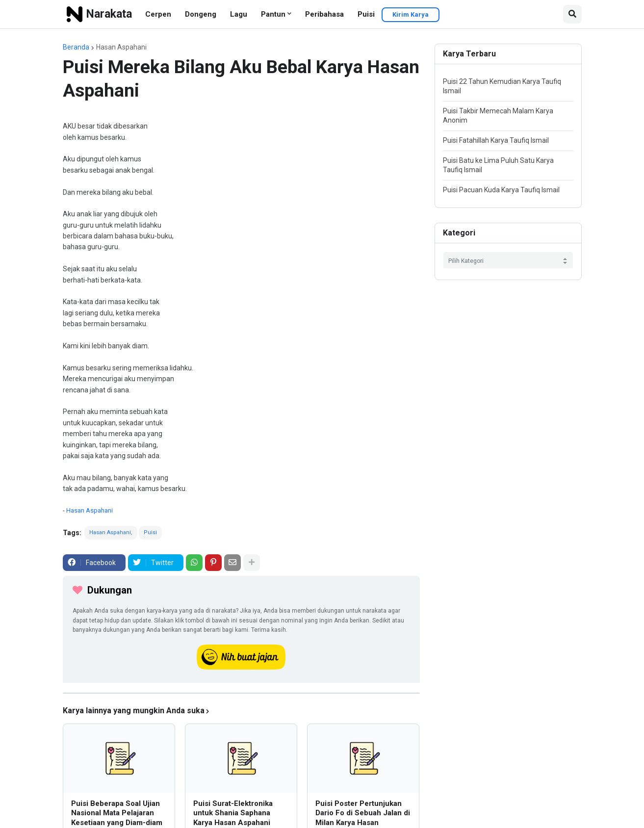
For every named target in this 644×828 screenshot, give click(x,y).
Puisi (366, 14)
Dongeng (201, 14)
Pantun (273, 14)
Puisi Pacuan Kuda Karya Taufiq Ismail (501, 190)
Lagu (239, 14)
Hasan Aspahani (121, 47)
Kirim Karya (411, 14)
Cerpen (158, 14)
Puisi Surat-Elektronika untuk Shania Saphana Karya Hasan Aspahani (233, 813)
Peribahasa (324, 14)
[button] (572, 14)
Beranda (76, 47)
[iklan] (241, 693)
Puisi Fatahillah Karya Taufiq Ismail (496, 140)
